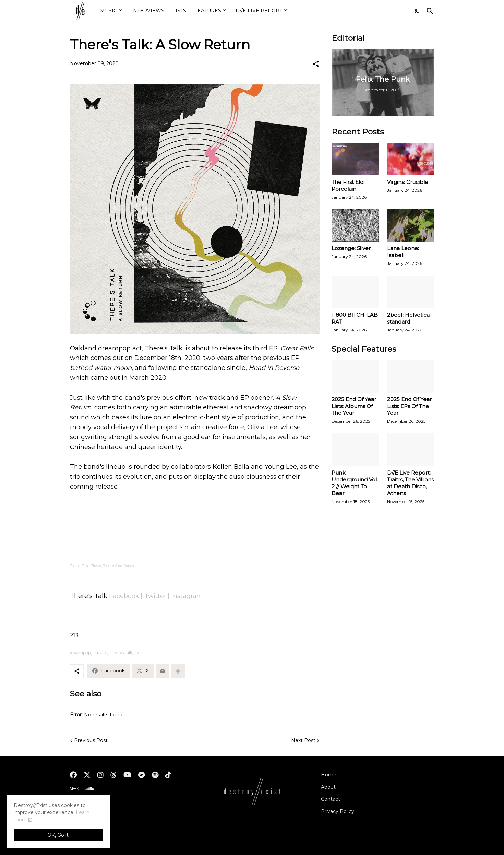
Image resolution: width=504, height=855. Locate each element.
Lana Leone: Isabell (403, 252)
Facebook (124, 596)
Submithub (83, 818)
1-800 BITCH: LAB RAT (355, 318)
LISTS (179, 11)
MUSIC (109, 11)
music (101, 652)
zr (139, 652)
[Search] (429, 11)
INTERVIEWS (148, 11)
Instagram (187, 596)
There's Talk (79, 566)
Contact (331, 799)
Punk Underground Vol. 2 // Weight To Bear (355, 483)
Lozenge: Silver (351, 248)
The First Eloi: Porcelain (349, 185)
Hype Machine (87, 805)
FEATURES (208, 11)
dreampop (80, 652)
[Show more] (178, 671)
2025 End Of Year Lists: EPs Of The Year (409, 406)
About (328, 787)
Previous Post (91, 740)
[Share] (316, 64)
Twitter (155, 596)
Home (329, 775)
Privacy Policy (338, 811)
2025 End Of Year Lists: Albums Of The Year (354, 406)
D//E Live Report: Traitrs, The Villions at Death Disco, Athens (410, 483)
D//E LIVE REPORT (259, 11)
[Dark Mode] (417, 11)
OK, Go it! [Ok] (58, 835)
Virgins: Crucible (408, 182)
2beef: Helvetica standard (408, 318)
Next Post (303, 740)
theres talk (122, 652)
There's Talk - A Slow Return (112, 566)
